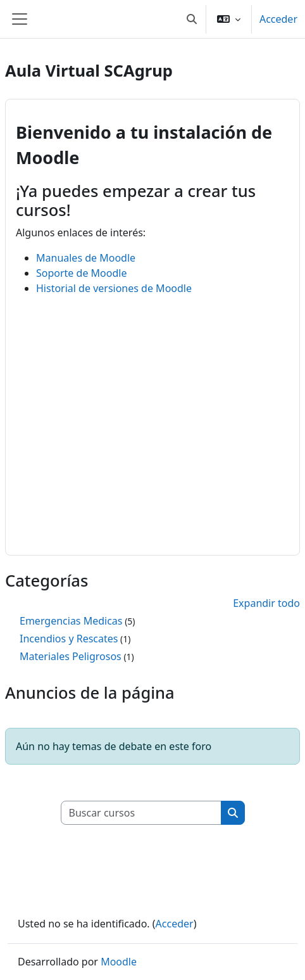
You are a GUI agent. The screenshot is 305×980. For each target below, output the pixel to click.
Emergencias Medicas (71, 621)
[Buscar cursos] (141, 813)
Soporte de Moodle (81, 273)
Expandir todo (266, 603)
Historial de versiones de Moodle (114, 288)
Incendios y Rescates (69, 639)
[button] (192, 19)
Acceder (278, 19)
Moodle (119, 962)
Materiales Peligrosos (71, 656)
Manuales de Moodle (86, 258)
